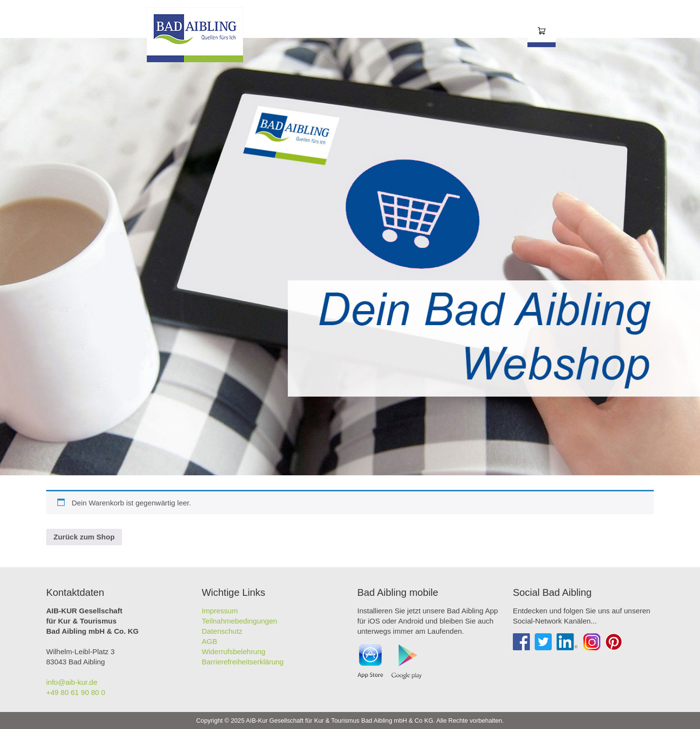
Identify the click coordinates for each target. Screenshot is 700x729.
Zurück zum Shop (84, 537)
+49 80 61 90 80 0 (76, 692)
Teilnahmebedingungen (239, 621)
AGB (210, 641)
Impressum (220, 611)
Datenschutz (222, 631)
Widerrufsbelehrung (234, 651)
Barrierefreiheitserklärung (243, 662)
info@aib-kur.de (72, 682)
